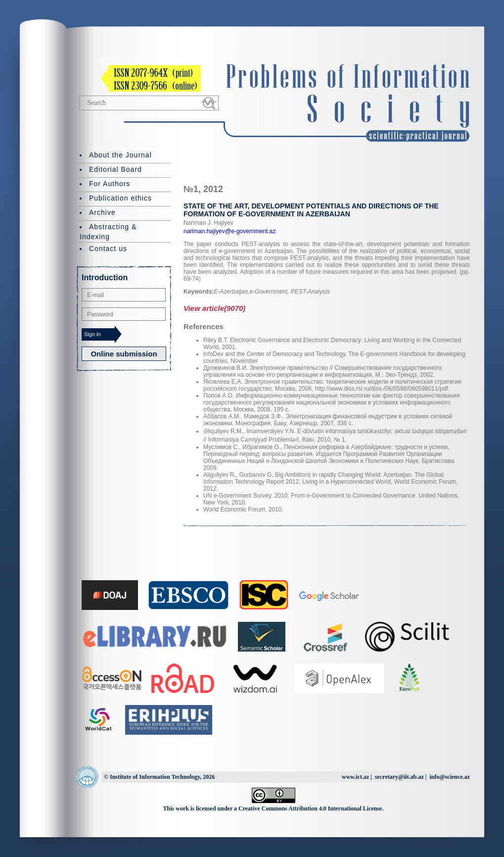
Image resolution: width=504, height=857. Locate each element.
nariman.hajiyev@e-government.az (229, 231)
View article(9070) (214, 308)
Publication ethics (120, 198)
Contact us (108, 249)
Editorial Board (115, 169)
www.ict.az (355, 777)
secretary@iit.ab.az (399, 777)
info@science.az (450, 777)
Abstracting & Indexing (108, 232)
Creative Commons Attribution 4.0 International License (310, 808)
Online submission (124, 354)
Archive (102, 212)
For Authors (110, 184)
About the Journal (120, 155)
